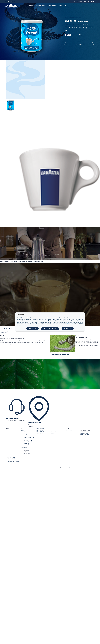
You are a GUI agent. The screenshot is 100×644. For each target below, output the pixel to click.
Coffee (23, 430)
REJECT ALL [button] (68, 329)
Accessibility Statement (14, 462)
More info (79, 44)
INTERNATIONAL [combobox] (84, 432)
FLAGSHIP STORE (35, 422)
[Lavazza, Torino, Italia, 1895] (11, 6)
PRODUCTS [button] (30, 6)
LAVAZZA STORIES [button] (40, 6)
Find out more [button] (4, 332)
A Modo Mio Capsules (29, 436)
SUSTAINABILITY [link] (51, 6)
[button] (82, 6)
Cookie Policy (11, 459)
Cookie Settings (12, 460)
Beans (25, 433)
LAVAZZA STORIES (40, 429)
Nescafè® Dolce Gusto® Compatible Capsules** (29, 443)
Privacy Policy (12, 457)
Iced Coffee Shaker (7, 329)
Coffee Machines (25, 447)
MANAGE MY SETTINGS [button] (50, 329)
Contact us (53, 432)
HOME (85, 1)
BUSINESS (91, 1)
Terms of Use (69, 430)
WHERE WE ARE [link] (62, 6)
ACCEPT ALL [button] (33, 329)
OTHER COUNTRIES (85, 435)
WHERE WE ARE (39, 433)
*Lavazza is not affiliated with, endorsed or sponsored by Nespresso (27, 452)
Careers (52, 433)
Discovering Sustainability (59, 355)
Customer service (12, 418)
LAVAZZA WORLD (10, 1)
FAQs (52, 430)
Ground (26, 435)
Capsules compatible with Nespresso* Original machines (29, 439)
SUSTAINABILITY (40, 430)
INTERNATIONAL (84, 433)
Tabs (25, 432)
